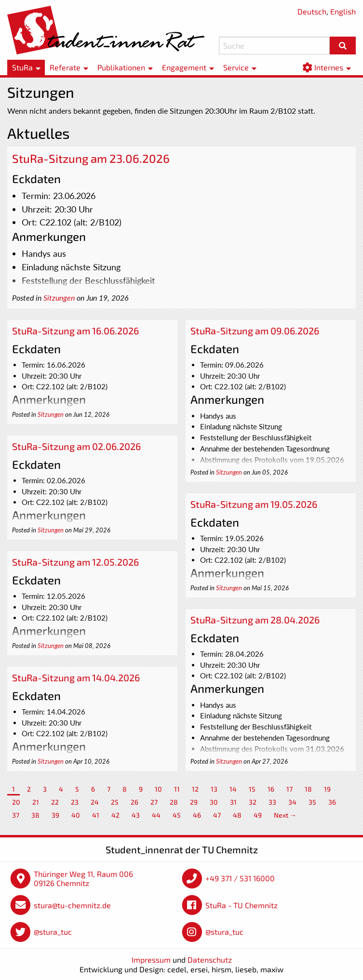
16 (271, 789)
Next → (285, 815)
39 (55, 815)
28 (174, 802)
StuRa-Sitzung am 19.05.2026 (254, 504)
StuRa (22, 67)
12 (195, 789)
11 (177, 789)
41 (96, 815)
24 (95, 802)
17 (289, 789)
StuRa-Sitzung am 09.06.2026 (255, 331)
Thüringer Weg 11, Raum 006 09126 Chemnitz (83, 879)
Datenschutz (210, 960)
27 (154, 802)
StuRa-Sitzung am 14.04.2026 (76, 677)
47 (217, 815)
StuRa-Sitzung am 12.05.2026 (75, 562)
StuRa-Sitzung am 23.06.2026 (91, 158)
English (343, 11)
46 (197, 815)
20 (16, 802)
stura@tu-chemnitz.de (72, 905)
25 (115, 802)
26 (134, 802)
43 (136, 815)
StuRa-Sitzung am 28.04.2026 (255, 620)
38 (35, 815)
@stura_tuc (53, 932)
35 (312, 802)
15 (252, 789)
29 (194, 802)
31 (233, 802)
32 (253, 802)
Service (236, 67)
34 (292, 802)
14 (233, 789)
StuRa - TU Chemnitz (242, 905)
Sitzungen (59, 298)
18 (308, 789)
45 (177, 815)
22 (55, 802)
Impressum (151, 960)
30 (214, 802)
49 (258, 815)
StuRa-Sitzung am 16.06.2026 (75, 331)
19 (327, 789)
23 (75, 802)
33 (272, 802)
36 (332, 802)
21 (36, 802)
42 (115, 815)
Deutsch (312, 11)
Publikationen (121, 67)
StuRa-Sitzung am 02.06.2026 (76, 446)
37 (16, 815)
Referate (65, 67)
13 (214, 789)
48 (237, 815)
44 (156, 815)
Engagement (184, 67)
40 (76, 815)
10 (158, 789)
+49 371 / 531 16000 (240, 878)
